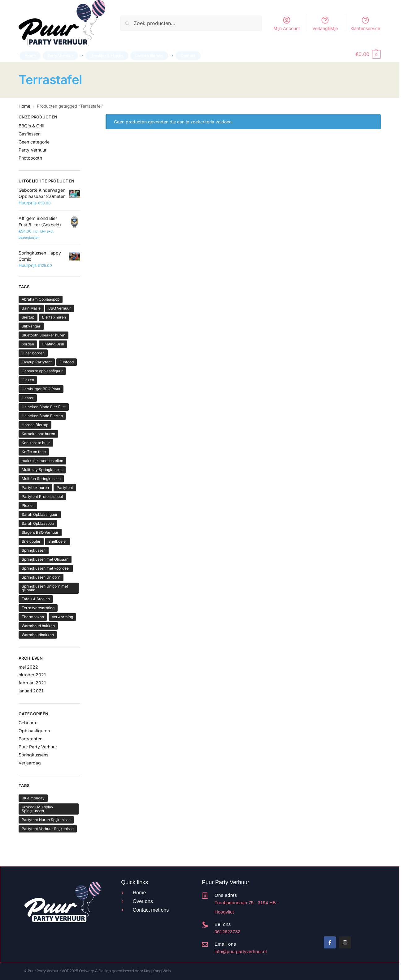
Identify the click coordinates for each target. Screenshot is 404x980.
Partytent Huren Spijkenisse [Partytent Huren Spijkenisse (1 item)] (46, 820)
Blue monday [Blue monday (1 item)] (33, 798)
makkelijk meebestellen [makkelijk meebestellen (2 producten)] (42, 461)
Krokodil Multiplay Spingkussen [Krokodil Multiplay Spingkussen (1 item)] (37, 809)
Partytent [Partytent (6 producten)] (65, 488)
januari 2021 (31, 691)
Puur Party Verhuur (38, 747)
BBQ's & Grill (31, 126)
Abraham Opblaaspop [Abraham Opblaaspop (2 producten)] (41, 299)
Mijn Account (287, 23)
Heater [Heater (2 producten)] (28, 398)
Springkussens (33, 755)
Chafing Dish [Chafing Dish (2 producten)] (53, 344)
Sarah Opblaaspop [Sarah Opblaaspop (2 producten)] (38, 523)
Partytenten (30, 739)
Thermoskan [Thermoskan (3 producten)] (33, 617)
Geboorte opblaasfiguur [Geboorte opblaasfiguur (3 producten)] (42, 371)
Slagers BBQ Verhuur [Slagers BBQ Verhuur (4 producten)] (40, 532)
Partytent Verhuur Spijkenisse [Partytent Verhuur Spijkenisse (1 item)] (48, 829)
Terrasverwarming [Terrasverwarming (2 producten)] (38, 608)
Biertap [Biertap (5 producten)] (28, 317)
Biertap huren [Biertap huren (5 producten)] (54, 317)
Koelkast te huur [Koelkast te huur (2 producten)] (36, 443)
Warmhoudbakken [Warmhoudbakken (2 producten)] (38, 635)
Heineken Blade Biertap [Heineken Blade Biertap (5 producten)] (42, 416)
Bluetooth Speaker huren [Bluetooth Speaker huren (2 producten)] (43, 335)
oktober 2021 (32, 675)
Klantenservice (365, 23)
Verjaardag (30, 763)
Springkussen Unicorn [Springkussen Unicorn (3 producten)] (41, 577)
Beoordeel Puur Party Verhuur (324, 906)
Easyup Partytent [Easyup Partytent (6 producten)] (37, 362)
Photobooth (30, 158)
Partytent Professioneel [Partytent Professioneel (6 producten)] (42, 496)
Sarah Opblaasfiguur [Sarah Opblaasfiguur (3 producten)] (40, 514)
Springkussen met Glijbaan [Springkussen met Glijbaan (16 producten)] (45, 559)
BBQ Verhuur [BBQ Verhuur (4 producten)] (60, 308)
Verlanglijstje (325, 23)
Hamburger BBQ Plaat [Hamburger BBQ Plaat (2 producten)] (41, 389)
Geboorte (28, 723)
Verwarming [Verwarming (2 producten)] (62, 617)
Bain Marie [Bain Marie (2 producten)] (31, 308)
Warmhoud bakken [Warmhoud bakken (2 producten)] (38, 626)
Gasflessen (30, 134)
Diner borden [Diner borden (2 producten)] (33, 353)
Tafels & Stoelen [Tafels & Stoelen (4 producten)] (36, 599)
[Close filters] (82, 118)
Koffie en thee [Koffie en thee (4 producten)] (34, 452)
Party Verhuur (33, 150)
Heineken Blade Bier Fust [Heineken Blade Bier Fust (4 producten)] (44, 407)
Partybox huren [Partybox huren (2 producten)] (35, 488)
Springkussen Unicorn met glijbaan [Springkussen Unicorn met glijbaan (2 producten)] (45, 588)
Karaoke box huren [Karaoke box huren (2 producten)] (38, 434)
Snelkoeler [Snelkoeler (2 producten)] (58, 541)
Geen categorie (34, 142)
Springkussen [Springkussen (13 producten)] (34, 550)
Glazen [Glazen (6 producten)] (28, 380)
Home (24, 106)
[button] (368, 54)
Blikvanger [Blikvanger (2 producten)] (31, 326)
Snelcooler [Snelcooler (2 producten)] (31, 541)
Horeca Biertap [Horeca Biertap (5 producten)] (35, 425)
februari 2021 (32, 683)
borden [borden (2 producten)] (28, 344)
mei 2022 (28, 667)
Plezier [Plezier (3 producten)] (28, 505)
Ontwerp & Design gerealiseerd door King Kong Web (125, 971)
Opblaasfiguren (34, 731)
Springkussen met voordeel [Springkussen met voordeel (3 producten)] (46, 568)
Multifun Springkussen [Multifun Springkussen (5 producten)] (41, 479)
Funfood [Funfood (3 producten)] (67, 362)
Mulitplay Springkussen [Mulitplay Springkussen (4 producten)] (42, 470)
